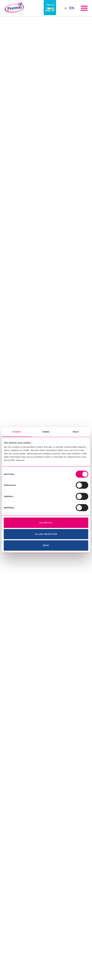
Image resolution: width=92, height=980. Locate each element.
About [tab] (75, 432)
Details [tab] (46, 432)
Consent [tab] (17, 432)
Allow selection (46, 534)
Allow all (46, 523)
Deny (46, 545)
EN (72, 8)
